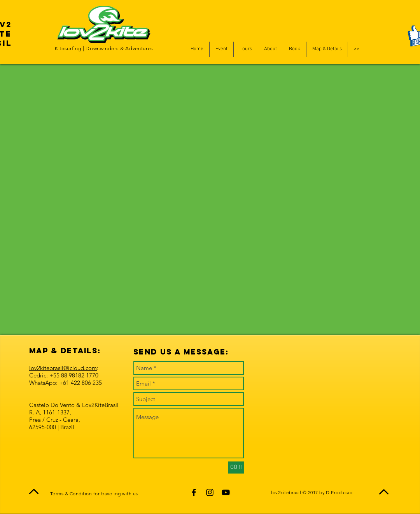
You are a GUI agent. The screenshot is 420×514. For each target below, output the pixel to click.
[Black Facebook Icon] (194, 492)
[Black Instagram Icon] (210, 492)
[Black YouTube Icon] (226, 492)
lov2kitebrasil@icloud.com (63, 368)
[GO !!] (236, 468)
